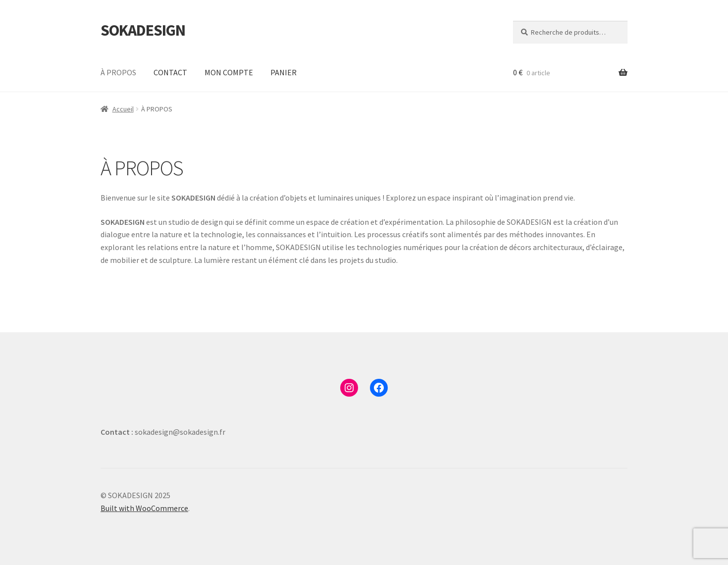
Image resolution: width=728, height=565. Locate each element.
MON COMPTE (229, 72)
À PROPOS (118, 72)
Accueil (123, 109)
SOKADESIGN (143, 30)
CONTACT (170, 72)
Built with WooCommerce (144, 508)
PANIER (284, 72)
